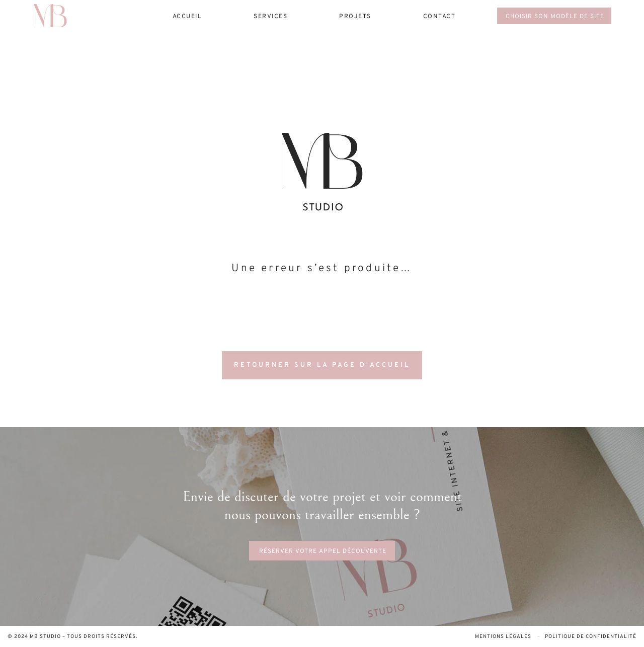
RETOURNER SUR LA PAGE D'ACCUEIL (322, 365)
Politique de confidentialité (591, 637)
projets (355, 17)
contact (439, 17)
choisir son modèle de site (555, 17)
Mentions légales (504, 637)
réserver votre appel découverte (323, 551)
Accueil (187, 17)
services (270, 17)
